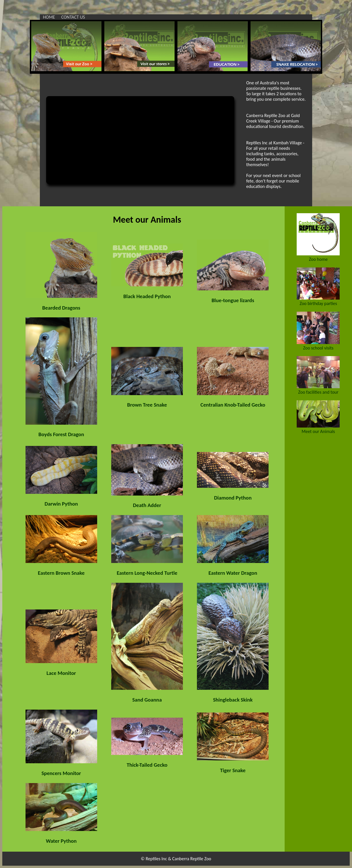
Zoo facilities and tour (318, 392)
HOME (49, 17)
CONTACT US (73, 17)
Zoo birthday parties (318, 303)
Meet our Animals (318, 431)
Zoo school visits (318, 348)
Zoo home (318, 259)
